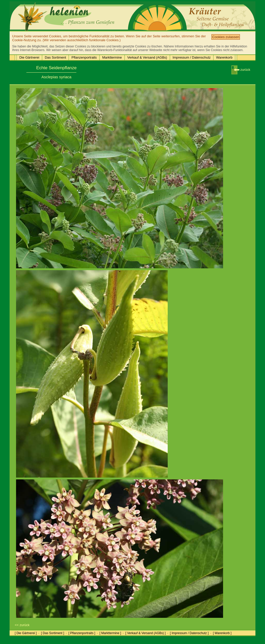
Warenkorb (224, 57)
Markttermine (112, 57)
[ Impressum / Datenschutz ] (189, 633)
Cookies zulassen (226, 37)
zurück (241, 70)
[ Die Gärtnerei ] (26, 633)
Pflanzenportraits (84, 57)
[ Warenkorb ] (222, 633)
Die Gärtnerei (29, 57)
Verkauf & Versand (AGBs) (147, 57)
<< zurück (22, 625)
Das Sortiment (55, 57)
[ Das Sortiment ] (52, 633)
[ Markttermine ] (110, 633)
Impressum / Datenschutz (192, 57)
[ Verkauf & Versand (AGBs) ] (146, 633)
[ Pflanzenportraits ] (82, 633)
